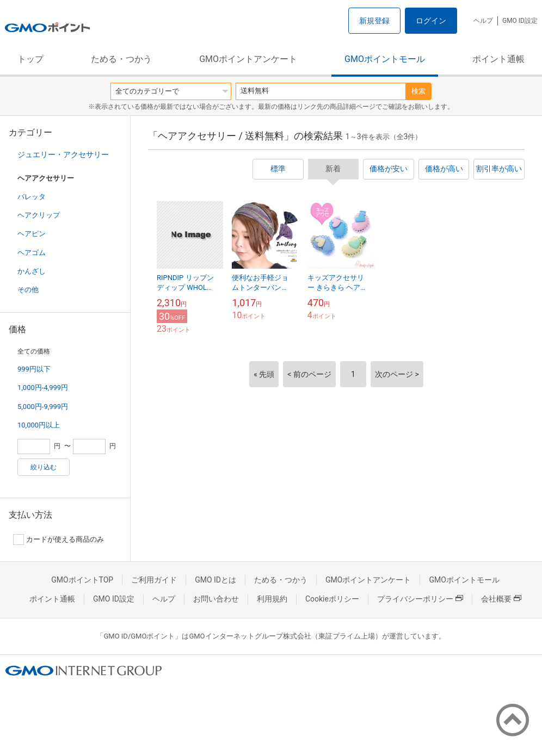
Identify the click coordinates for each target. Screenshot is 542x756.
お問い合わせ (216, 599)
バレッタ (32, 197)
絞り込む (44, 467)
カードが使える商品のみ (58, 540)
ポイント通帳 (498, 59)
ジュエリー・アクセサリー (63, 154)
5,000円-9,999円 (43, 407)
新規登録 (374, 21)
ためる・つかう (121, 59)
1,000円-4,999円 (43, 388)
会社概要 (501, 599)
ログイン (431, 21)
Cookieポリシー (332, 599)
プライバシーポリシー (420, 599)
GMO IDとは (215, 580)
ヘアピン (32, 234)
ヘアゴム (32, 253)
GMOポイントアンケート (248, 59)
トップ (30, 59)
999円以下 (34, 369)
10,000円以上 (39, 425)
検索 (418, 91)
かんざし (32, 271)
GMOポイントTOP (82, 580)
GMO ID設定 (520, 21)
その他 (28, 290)
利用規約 (272, 599)
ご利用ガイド (154, 580)
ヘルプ (483, 21)
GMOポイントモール (385, 59)
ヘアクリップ (39, 215)
